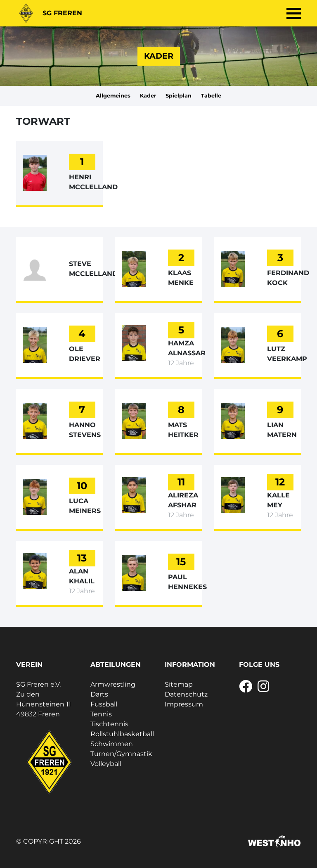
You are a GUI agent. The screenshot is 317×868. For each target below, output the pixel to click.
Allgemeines (113, 96)
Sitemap (179, 684)
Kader (148, 96)
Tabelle (211, 96)
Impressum (184, 704)
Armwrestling (113, 684)
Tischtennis (109, 724)
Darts (99, 694)
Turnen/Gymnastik (121, 754)
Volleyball (106, 764)
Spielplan (179, 96)
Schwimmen (112, 744)
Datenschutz (186, 694)
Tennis (101, 714)
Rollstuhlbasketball (122, 734)
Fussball (104, 704)
